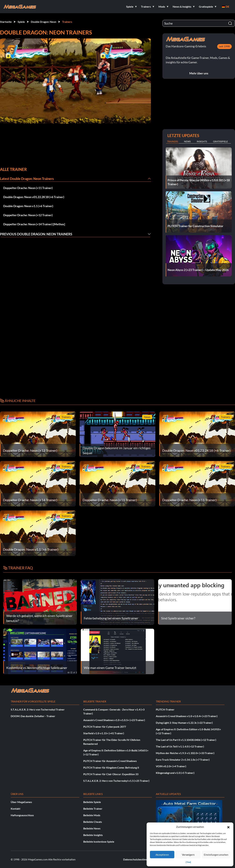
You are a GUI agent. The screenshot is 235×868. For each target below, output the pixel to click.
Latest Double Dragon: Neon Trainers (27, 179)
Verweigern (188, 855)
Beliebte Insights (93, 835)
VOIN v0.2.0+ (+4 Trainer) (171, 766)
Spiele (21, 22)
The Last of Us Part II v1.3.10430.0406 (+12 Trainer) (186, 740)
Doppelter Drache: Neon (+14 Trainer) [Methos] (34, 224)
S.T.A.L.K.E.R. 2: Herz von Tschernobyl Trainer (38, 709)
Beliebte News (92, 828)
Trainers (67, 22)
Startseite (6, 22)
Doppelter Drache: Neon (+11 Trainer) (28, 188)
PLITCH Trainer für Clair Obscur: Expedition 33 (111, 774)
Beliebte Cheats (93, 822)
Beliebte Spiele (92, 802)
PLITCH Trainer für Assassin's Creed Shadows (110, 761)
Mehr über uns (199, 73)
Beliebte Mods (92, 815)
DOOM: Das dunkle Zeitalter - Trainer (33, 716)
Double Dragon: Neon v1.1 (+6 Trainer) (28, 206)
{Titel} (188, 862)
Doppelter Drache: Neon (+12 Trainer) (28, 215)
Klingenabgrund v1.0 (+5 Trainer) (175, 773)
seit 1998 (224, 46)
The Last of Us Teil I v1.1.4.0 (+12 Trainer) (180, 746)
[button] (228, 827)
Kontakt (16, 809)
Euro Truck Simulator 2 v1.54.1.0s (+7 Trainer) (183, 760)
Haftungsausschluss (22, 815)
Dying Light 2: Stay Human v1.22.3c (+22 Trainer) (184, 723)
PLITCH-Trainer (165, 709)
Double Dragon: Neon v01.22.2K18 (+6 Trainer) (34, 197)
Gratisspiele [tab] (220, 141)
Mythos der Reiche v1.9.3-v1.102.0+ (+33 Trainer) (185, 753)
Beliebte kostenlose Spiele (99, 842)
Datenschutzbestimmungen (139, 859)
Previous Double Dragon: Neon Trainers (36, 234)
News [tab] (187, 141)
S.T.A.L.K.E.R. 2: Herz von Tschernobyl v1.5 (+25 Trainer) (116, 781)
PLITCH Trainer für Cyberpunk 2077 (105, 727)
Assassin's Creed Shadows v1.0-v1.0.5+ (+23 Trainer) (114, 720)
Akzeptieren (162, 855)
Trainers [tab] (172, 141)
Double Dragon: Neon (44, 22)
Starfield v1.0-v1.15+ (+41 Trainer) (104, 733)
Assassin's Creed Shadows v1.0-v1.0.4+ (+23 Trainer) (187, 716)
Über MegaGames (21, 802)
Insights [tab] (202, 141)
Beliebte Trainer (93, 809)
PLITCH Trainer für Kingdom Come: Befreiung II (111, 767)
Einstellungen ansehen (216, 855)
